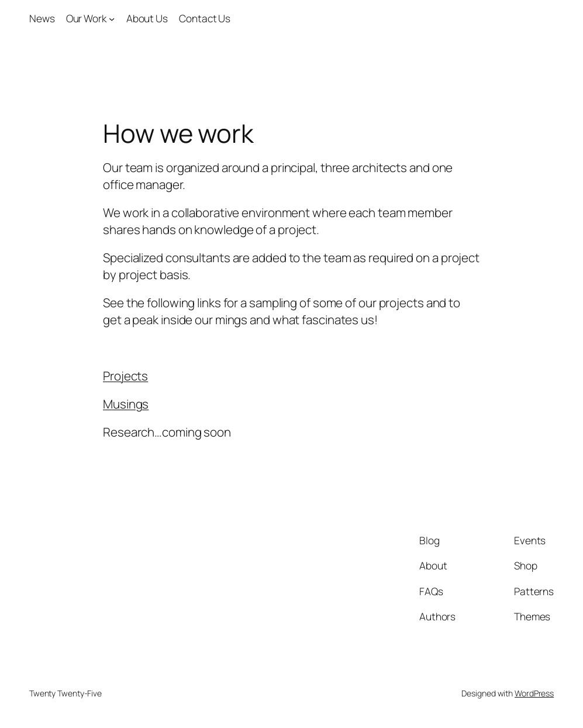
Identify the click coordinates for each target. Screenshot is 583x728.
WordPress (534, 693)
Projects (125, 376)
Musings (126, 404)
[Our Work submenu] (112, 19)
